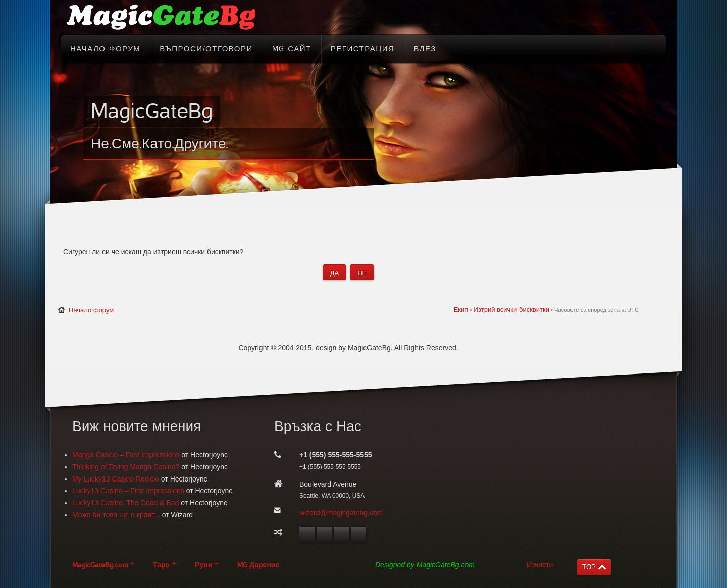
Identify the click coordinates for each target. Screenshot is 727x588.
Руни (203, 565)
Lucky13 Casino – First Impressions (128, 491)
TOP (589, 567)
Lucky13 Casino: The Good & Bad (125, 503)
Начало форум (91, 310)
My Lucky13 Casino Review (116, 479)
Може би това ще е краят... (116, 515)
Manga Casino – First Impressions (126, 455)
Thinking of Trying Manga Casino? (126, 467)
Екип (461, 310)
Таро (161, 565)
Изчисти (540, 565)
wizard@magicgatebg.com (341, 513)
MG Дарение (258, 565)
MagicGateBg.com (100, 565)
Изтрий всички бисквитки (511, 310)
